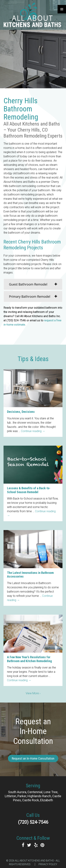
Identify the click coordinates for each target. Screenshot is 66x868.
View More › (33, 693)
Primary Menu (62, 9)
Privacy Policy (48, 864)
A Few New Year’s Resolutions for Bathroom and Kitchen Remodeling (29, 659)
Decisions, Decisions (21, 412)
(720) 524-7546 (33, 822)
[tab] (33, 284)
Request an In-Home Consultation (33, 758)
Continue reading (33, 431)
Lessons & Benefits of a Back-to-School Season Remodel (29, 490)
